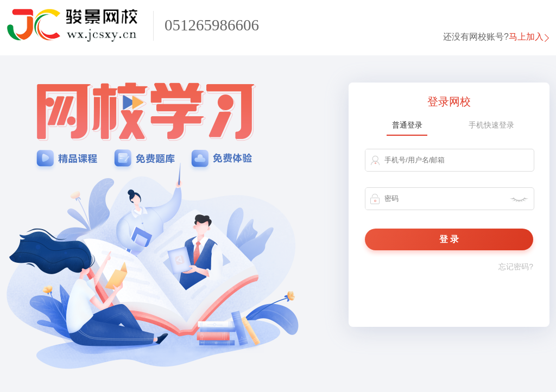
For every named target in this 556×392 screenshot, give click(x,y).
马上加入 (526, 37)
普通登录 (407, 125)
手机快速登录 (491, 125)
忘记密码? (516, 267)
